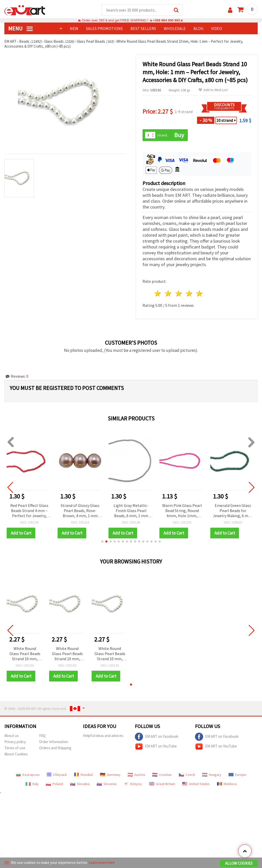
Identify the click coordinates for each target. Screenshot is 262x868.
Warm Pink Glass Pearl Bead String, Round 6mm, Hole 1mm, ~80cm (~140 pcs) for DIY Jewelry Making (182, 511)
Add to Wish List (213, 90)
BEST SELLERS (143, 28)
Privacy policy (15, 742)
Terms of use (15, 748)
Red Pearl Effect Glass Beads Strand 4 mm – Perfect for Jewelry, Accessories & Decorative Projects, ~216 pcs (29, 511)
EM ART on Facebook (157, 737)
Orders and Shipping (55, 748)
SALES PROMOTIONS (104, 28)
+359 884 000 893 (166, 20)
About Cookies (16, 754)
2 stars (168, 293)
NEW (74, 28)
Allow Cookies (239, 863)
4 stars (189, 293)
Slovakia (80, 784)
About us (12, 736)
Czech (187, 775)
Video (217, 28)
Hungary (212, 775)
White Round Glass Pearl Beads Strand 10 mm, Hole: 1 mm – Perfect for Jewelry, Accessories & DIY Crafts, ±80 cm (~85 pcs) (25, 654)
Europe (237, 775)
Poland (54, 784)
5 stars (200, 293)
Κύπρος (133, 784)
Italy (32, 784)
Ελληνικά (57, 775)
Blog (198, 28)
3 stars (179, 293)
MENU (20, 28)
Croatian (162, 775)
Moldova (227, 784)
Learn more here (102, 862)
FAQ (42, 736)
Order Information (54, 742)
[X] (7, 862)
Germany (110, 775)
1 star (158, 293)
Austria (136, 775)
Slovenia (107, 784)
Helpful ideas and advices (103, 736)
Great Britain (162, 784)
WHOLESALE (175, 28)
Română (83, 775)
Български (28, 775)
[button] (102, 541)
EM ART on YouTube (156, 746)
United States (196, 784)
